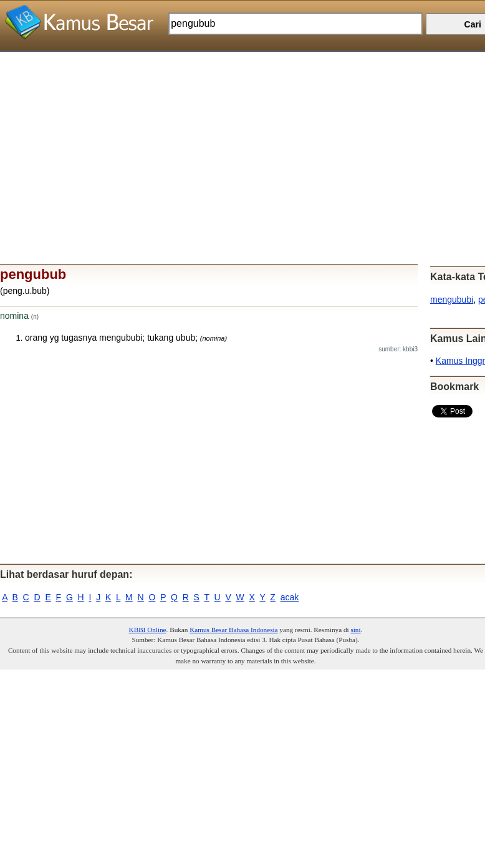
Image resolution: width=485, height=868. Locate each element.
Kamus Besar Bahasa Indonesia (233, 630)
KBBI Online (148, 630)
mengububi (452, 300)
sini (355, 630)
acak (290, 597)
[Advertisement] (238, 139)
